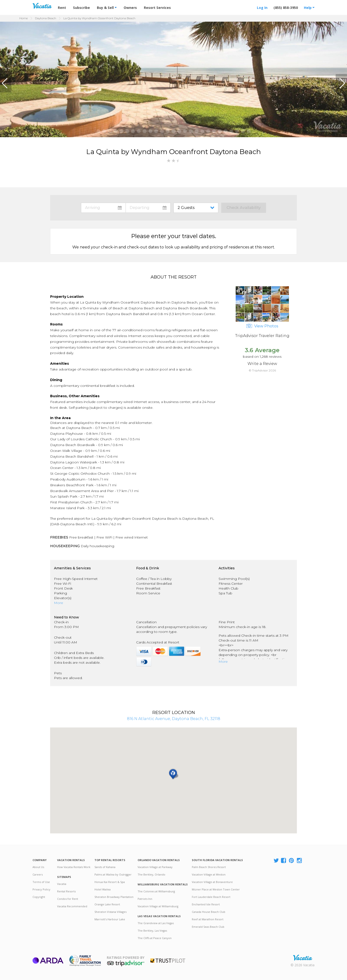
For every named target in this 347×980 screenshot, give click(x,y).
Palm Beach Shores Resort (209, 867)
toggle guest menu (197, 208)
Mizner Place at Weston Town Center (216, 889)
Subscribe (81, 8)
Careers (38, 874)
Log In (262, 8)
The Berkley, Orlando (151, 874)
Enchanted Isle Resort (206, 904)
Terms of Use (41, 882)
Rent (62, 8)
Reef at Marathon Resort (208, 919)
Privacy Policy (41, 889)
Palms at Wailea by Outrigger (113, 874)
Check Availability (244, 208)
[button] (6, 83)
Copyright (39, 897)
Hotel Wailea (103, 889)
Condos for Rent (68, 899)
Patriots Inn (145, 899)
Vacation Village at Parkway (155, 867)
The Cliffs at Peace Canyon (155, 938)
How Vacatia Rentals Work (74, 867)
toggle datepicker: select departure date (148, 208)
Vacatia (62, 884)
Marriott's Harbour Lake (110, 919)
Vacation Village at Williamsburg (158, 906)
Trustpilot (168, 961)
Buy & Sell (107, 8)
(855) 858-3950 (286, 8)
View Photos (262, 326)
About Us (38, 867)
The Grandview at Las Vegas (156, 923)
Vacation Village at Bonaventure (212, 882)
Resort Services (157, 8)
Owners (130, 8)
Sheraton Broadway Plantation (114, 897)
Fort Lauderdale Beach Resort (211, 897)
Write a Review (262, 364)
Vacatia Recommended (72, 906)
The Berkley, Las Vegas (152, 931)
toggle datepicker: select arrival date (103, 208)
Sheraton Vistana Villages (110, 912)
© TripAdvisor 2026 (262, 370)
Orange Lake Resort (107, 904)
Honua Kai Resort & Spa (110, 882)
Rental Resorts (66, 891)
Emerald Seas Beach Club (208, 927)
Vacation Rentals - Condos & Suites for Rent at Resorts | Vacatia (42, 6)
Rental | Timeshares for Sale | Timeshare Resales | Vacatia (303, 958)
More (59, 603)
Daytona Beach (46, 18)
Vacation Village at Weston (209, 874)
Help (309, 8)
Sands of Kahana (105, 867)
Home (23, 18)
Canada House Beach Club (209, 912)
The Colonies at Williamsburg (156, 891)
